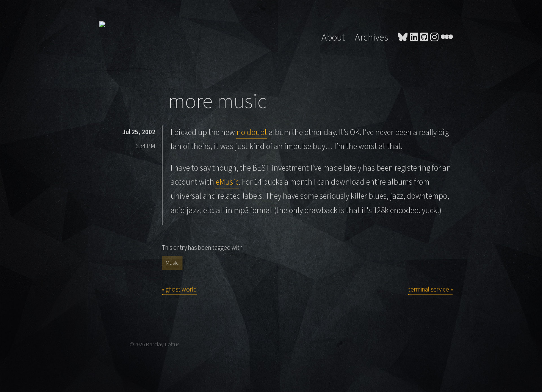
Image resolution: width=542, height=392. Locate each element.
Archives (371, 38)
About (333, 38)
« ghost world (179, 290)
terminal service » (431, 290)
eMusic (227, 182)
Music (172, 263)
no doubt (252, 132)
